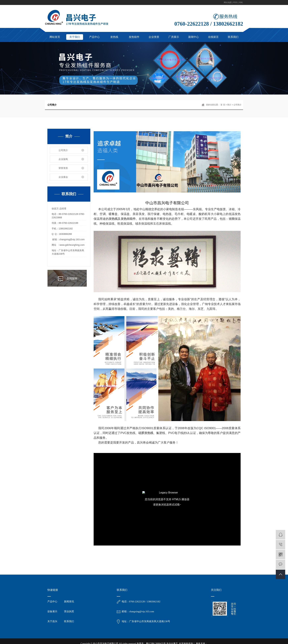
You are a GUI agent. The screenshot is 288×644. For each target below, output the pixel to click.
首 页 (223, 105)
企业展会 (63, 177)
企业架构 (63, 159)
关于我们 (75, 37)
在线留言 (213, 37)
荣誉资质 (63, 168)
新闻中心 (194, 37)
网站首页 (55, 37)
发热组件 (134, 37)
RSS (235, 2)
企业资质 (154, 37)
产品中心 (94, 37)
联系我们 (233, 37)
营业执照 (69, 611)
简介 (229, 105)
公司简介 (63, 150)
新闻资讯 (69, 602)
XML (241, 2)
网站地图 (228, 2)
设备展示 (52, 611)
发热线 (114, 37)
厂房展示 (174, 37)
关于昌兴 (52, 621)
